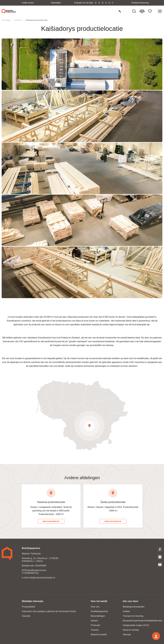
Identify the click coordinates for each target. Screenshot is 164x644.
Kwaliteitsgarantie (99, 611)
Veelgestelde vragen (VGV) (136, 625)
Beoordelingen (98, 616)
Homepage (6, 20)
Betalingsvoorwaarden (134, 607)
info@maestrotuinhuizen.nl (42, 577)
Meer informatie (51, 521)
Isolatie (126, 611)
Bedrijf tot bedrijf (99, 634)
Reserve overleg (131, 630)
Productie (18, 20)
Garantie (26, 616)
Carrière (95, 630)
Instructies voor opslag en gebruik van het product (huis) (49, 611)
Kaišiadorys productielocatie (36, 20)
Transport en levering (133, 616)
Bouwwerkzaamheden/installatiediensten (143, 620)
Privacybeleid (28, 607)
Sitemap (127, 634)
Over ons (95, 607)
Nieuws (94, 620)
